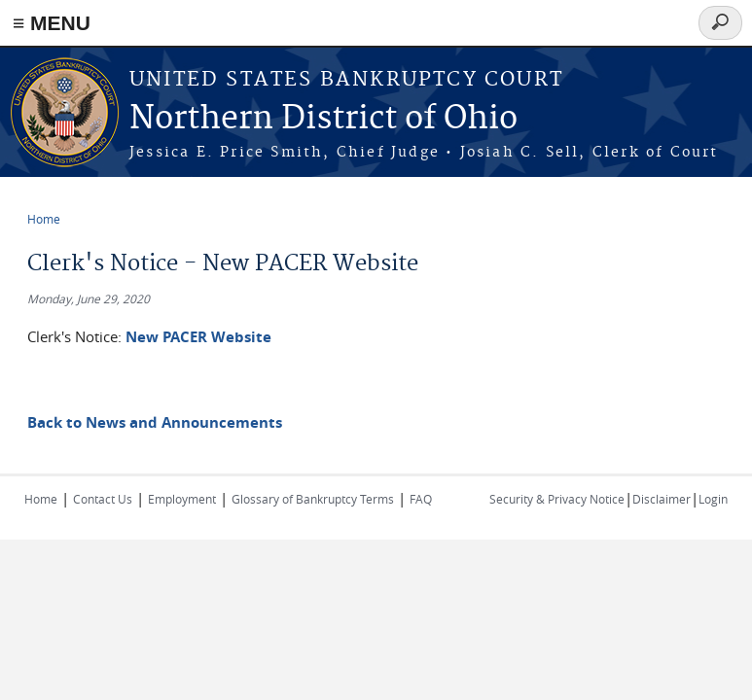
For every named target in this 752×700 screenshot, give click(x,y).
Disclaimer (662, 499)
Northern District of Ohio (323, 119)
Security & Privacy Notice (557, 499)
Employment (182, 499)
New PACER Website (198, 337)
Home (44, 219)
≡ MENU (52, 23)
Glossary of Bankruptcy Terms (313, 499)
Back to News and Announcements (155, 422)
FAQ (421, 499)
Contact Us (103, 499)
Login (713, 499)
